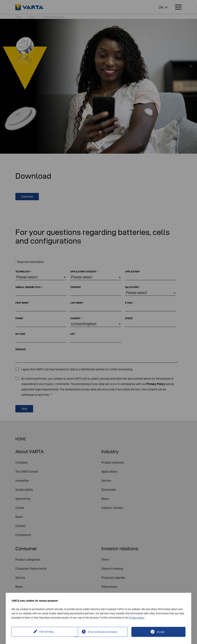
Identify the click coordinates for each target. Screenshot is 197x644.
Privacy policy (137, 618)
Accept (161, 632)
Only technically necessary (103, 632)
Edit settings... (43, 632)
